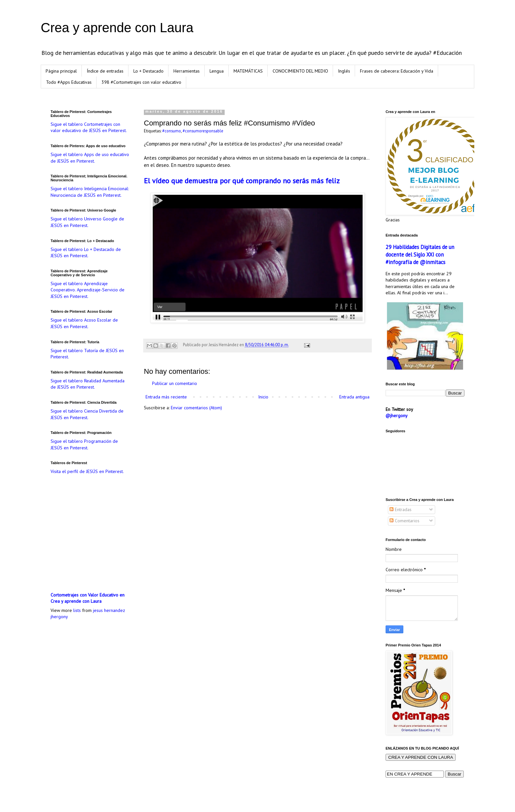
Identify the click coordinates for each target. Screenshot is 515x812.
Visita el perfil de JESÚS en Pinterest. (87, 471)
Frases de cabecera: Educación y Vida (397, 71)
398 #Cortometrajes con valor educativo (141, 82)
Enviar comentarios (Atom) (196, 408)
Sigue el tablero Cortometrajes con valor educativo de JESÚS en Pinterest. (89, 127)
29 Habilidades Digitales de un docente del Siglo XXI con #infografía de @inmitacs (420, 255)
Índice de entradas (105, 71)
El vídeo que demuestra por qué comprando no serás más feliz (242, 181)
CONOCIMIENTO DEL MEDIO (300, 71)
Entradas (401, 509)
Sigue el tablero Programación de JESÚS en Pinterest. (84, 444)
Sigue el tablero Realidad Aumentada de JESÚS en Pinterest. (88, 384)
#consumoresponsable (203, 131)
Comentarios (404, 521)
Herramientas (187, 71)
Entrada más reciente (166, 397)
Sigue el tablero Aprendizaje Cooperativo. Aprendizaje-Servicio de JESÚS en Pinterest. (88, 290)
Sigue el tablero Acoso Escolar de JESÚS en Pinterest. (84, 323)
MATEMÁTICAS (248, 71)
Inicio (263, 397)
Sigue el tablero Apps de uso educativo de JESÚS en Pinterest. (90, 158)
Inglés (344, 71)
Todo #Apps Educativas (69, 82)
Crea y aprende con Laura (117, 28)
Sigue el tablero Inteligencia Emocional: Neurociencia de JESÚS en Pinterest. (90, 192)
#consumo (172, 131)
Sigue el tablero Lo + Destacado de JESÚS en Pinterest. (86, 253)
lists (77, 610)
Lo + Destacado (148, 71)
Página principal (61, 71)
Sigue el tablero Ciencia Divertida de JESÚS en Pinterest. (87, 414)
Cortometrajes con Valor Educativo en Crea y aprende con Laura (88, 598)
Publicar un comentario (175, 383)
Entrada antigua (354, 397)
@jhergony (397, 416)
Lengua (217, 71)
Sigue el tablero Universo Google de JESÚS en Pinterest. (87, 222)
